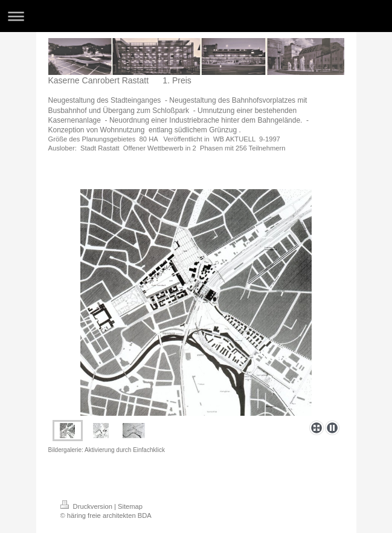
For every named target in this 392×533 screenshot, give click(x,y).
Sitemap (130, 506)
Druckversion (88, 506)
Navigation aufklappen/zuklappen (196, 16)
